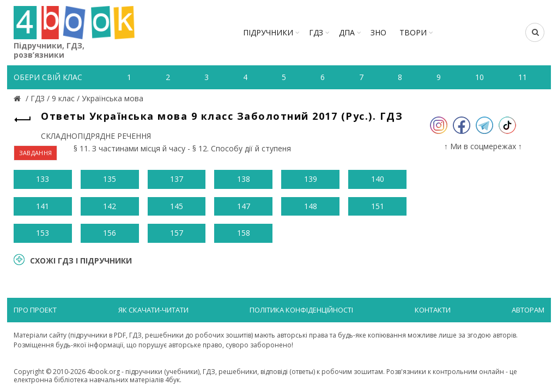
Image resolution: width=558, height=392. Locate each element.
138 (244, 179)
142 (110, 206)
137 (177, 179)
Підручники (268, 32)
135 (110, 179)
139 (311, 179)
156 (110, 233)
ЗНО (378, 32)
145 (177, 206)
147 (244, 206)
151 (378, 206)
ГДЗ (316, 32)
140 (378, 179)
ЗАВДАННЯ (35, 153)
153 (43, 233)
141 (43, 206)
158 (244, 233)
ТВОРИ (413, 32)
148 (311, 206)
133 (43, 179)
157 (177, 233)
